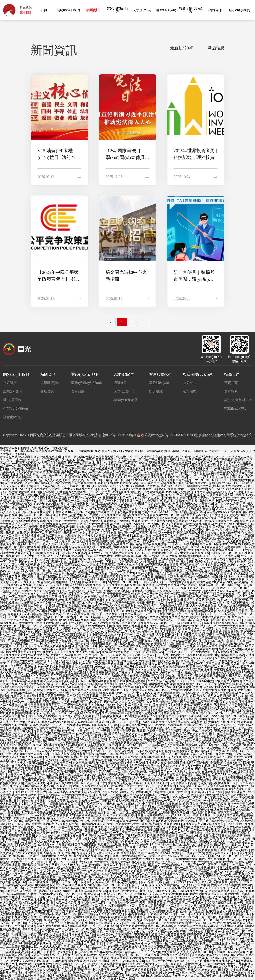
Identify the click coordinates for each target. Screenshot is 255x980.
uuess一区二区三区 (230, 588)
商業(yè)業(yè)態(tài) (87, 383)
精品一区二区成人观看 (218, 640)
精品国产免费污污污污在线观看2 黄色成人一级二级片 (157, 474)
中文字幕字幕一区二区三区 (208, 471)
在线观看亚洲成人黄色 (19, 632)
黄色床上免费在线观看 (152, 856)
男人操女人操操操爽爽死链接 (41, 471)
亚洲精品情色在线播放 (15, 827)
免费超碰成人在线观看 (111, 600)
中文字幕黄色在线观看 (121, 602)
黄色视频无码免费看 (213, 804)
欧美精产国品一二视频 (145, 678)
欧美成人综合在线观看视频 (44, 967)
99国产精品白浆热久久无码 (218, 687)
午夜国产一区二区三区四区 (36, 745)
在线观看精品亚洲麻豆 (215, 690)
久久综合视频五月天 (50, 699)
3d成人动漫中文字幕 (76, 614)
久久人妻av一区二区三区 (182, 527)
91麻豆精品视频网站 (123, 815)
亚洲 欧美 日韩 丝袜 (93, 783)
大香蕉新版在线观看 (201, 550)
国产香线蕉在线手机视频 (83, 696)
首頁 (44, 10)
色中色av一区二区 (42, 827)
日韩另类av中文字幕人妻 (167, 818)
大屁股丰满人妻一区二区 (98, 550)
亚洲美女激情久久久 (38, 710)
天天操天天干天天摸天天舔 (78, 544)
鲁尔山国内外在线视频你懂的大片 (214, 568)
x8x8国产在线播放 (156, 766)
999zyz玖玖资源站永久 (37, 550)
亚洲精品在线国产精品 (194, 763)
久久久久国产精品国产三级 (150, 833)
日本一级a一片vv (174, 669)
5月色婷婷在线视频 (96, 731)
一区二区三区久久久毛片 (81, 774)
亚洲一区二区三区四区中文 (196, 681)
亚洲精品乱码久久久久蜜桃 (79, 597)
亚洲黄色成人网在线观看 (229, 495)
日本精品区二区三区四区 (164, 914)
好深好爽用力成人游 (82, 547)
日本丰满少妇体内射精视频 (116, 841)
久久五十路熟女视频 (100, 629)
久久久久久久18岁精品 (59, 643)
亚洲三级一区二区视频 (107, 655)
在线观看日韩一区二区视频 (39, 576)
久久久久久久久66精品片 (119, 585)
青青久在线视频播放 (112, 838)
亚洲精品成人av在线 (224, 702)
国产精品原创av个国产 (195, 515)
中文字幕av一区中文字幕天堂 (164, 524)
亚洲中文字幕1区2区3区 (182, 873)
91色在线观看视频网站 (52, 582)
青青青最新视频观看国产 (112, 544)
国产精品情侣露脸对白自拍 (73, 605)
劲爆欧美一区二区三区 (58, 713)
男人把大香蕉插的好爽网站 (89, 483)
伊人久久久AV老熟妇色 (40, 868)
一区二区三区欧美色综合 (182, 754)
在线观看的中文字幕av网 (158, 780)
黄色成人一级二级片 (202, 923)
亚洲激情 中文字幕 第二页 (49, 940)
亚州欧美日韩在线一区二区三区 (45, 769)
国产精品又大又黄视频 (26, 920)
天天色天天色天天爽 (231, 626)
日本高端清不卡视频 (133, 725)
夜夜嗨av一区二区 (205, 879)
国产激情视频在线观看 (40, 672)
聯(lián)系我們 (240, 10)
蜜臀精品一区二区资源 (217, 597)
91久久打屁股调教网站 (65, 675)
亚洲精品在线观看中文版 (188, 853)
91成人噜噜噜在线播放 (141, 486)
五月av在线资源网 (103, 967)
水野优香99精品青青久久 (120, 527)
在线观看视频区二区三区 (119, 693)
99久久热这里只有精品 (233, 611)
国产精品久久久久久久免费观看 (124, 702)
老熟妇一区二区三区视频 (59, 617)
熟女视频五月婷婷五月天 (169, 710)
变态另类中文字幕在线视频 (31, 754)
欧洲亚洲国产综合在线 (53, 600)
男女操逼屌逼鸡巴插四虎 (136, 970)
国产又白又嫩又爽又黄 (204, 973)
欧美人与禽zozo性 (46, 541)
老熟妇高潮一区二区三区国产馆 (162, 512)
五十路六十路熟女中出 (107, 518)
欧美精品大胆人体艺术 (187, 521)
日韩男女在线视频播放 (199, 524)
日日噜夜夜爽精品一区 (117, 498)
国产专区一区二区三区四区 (170, 466)
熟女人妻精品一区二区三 (21, 806)
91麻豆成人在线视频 (76, 967)
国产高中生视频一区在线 (60, 573)
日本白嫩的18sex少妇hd (69, 512)
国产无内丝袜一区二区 (90, 602)
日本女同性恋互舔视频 (181, 582)
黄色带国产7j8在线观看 (93, 573)
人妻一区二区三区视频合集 (194, 777)
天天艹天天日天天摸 (152, 903)
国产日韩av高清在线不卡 (50, 486)
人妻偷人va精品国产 (21, 774)
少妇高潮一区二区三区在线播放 (37, 501)
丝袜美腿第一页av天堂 (235, 973)
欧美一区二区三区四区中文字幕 (43, 538)
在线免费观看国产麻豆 (141, 611)
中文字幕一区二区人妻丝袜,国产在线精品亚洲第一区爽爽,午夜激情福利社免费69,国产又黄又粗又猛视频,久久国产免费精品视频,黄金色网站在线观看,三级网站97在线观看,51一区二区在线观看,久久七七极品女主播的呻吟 (127, 452)
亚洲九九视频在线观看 (73, 576)
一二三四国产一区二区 (142, 637)
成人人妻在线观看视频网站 (98, 565)
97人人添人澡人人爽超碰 (114, 737)
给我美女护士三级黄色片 (114, 568)
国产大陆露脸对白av (72, 608)
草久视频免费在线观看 (182, 585)
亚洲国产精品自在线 (74, 471)
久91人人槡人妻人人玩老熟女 (214, 728)
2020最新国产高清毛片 (110, 728)
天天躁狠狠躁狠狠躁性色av (174, 836)
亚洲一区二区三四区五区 (41, 608)
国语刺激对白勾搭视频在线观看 (20, 824)
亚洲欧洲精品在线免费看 (146, 640)
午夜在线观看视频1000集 (61, 801)
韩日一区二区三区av (200, 579)
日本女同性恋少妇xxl (194, 562)
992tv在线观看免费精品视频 (206, 675)
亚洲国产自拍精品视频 (107, 626)
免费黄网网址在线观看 (129, 629)
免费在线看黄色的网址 (45, 833)
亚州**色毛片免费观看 (211, 582)
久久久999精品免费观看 (195, 929)
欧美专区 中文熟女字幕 (99, 466)
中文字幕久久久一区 (128, 460)
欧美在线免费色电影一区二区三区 (183, 547)
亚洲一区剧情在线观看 (217, 468)
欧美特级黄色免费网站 (117, 777)
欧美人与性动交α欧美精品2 (59, 722)
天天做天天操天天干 (66, 524)
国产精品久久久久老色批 (69, 812)
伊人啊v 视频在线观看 (52, 463)
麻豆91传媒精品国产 (58, 763)
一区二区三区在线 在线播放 (81, 894)
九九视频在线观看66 (27, 722)
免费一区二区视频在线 (28, 573)
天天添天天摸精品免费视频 (173, 480)
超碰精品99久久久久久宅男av (27, 719)
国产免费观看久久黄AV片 (78, 795)
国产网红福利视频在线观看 (37, 492)
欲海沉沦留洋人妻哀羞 (141, 760)
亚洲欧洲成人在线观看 (181, 722)
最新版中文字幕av (128, 541)
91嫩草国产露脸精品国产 (44, 597)
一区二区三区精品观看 (225, 556)
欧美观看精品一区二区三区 (73, 964)
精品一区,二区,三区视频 (139, 635)
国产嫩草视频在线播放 (231, 635)
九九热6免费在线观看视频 (118, 873)
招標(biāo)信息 (235, 408)
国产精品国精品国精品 (230, 655)
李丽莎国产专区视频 (159, 961)
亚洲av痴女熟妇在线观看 (38, 591)
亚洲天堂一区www (172, 847)
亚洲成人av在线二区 (156, 859)
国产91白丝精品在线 (220, 661)
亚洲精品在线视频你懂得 (176, 938)
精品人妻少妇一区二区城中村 (98, 559)
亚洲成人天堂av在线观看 (29, 818)
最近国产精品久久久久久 (226, 620)
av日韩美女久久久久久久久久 (102, 515)
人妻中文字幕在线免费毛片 (79, 489)
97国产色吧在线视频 (225, 929)
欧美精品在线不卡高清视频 (224, 512)
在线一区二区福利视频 (120, 643)
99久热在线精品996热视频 (174, 667)
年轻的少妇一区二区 (158, 503)
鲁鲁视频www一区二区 (68, 466)
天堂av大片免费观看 (203, 605)
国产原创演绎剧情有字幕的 (211, 474)
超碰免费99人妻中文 (24, 600)
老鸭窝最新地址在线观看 (160, 871)
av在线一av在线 (10, 466)
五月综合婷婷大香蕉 (174, 923)
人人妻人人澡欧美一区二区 (195, 952)
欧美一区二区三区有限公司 (76, 728)
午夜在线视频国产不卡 (47, 693)
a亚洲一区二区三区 (56, 862)
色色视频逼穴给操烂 (179, 492)
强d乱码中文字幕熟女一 (124, 623)
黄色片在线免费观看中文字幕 (99, 821)
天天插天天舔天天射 (106, 853)
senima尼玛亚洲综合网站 (185, 597)
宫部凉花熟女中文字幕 (94, 533)
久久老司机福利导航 (51, 667)
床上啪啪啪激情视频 (160, 553)
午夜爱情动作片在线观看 (198, 629)
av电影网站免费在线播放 (110, 637)
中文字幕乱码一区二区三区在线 (145, 614)
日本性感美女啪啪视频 (151, 643)
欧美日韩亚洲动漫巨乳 (206, 795)
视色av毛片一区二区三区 (173, 795)
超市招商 (231, 391)
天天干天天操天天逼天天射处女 (209, 477)
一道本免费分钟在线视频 (112, 547)
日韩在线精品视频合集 (143, 696)
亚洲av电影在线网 (130, 559)
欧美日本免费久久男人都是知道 (193, 503)
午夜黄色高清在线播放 (98, 591)
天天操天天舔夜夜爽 (218, 786)
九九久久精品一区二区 (140, 908)
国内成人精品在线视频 (69, 745)
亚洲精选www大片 (174, 865)
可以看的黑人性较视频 (141, 836)
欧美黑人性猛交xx (37, 783)
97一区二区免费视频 (99, 506)
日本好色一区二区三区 (179, 728)
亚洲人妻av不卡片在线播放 (133, 466)
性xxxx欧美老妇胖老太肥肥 (193, 739)
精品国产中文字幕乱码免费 (60, 824)
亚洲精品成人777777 (111, 486)
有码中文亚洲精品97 (50, 774)
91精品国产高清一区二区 (104, 885)
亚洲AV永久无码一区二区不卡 (234, 731)
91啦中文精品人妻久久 (151, 573)
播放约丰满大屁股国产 (229, 844)
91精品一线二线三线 (116, 480)
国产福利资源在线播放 (174, 518)
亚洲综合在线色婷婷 (193, 565)
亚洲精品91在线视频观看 (162, 763)
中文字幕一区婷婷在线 (214, 544)
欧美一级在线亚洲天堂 (87, 786)
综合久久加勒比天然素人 (139, 655)
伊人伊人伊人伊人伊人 (73, 865)
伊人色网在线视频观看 (164, 911)
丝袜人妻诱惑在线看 (74, 926)
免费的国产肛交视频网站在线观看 (29, 812)
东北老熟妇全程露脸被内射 (83, 530)
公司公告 (190, 383)
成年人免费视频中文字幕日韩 (170, 605)
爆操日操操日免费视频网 (66, 804)
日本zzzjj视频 (107, 489)
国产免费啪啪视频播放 (142, 477)
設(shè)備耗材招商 (238, 400)
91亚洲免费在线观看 (136, 716)
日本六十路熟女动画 (123, 856)
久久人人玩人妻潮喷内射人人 (197, 541)
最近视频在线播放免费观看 (135, 827)
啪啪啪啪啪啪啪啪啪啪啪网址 (180, 498)
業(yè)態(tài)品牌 (117, 10)
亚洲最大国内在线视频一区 (128, 553)
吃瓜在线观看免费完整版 (96, 524)
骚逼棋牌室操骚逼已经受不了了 (126, 509)
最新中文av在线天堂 (29, 480)
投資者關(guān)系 (191, 10)
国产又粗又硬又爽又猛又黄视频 (93, 920)
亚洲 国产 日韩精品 (209, 838)
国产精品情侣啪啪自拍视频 (39, 865)
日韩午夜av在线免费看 (198, 731)
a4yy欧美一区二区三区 (122, 582)
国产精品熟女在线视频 (107, 716)
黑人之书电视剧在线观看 (198, 509)
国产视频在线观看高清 (76, 704)
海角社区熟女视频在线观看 (65, 780)
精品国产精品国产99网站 (55, 891)
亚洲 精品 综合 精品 (26, 474)
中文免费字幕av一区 (165, 620)
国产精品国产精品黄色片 (72, 658)
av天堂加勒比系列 (129, 804)
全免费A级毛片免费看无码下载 (100, 710)
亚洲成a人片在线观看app (131, 684)
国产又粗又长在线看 (231, 725)
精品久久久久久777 (136, 515)
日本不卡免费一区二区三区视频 (54, 602)
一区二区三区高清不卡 (91, 617)
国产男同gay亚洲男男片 (230, 503)
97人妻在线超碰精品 (57, 480)
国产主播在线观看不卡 (200, 501)
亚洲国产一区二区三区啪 (26, 862)
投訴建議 (156, 391)
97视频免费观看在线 (228, 681)
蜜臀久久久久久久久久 (96, 675)
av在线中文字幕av (75, 885)
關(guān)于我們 (68, 10)
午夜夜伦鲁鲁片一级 (143, 798)
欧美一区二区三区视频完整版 (50, 838)
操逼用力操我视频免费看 (200, 600)
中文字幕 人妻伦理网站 (71, 468)
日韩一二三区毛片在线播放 (192, 868)
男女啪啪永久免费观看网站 (229, 515)
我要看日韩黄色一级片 (239, 792)
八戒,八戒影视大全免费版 (69, 629)
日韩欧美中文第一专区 (139, 932)
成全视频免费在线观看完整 (165, 725)
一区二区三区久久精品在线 (57, 474)
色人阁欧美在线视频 (47, 669)
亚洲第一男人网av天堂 (76, 457)
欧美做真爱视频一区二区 (101, 745)
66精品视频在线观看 (170, 486)
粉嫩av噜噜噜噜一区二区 (109, 847)
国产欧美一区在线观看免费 (231, 952)
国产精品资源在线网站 (50, 530)
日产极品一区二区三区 (179, 652)
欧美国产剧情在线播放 (225, 885)
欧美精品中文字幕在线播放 (76, 897)
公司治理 (190, 391)
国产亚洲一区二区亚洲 (37, 524)
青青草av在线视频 (50, 806)
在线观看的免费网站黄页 (24, 879)
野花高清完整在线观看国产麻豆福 (108, 672)
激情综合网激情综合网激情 (127, 763)
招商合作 (215, 10)
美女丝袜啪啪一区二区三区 (195, 684)
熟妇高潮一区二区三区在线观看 (88, 687)
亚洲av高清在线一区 (38, 975)
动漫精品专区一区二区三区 (25, 905)
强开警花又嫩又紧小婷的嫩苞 (60, 821)
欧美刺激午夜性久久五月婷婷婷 (110, 865)
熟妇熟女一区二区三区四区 (96, 801)
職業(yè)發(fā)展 (126, 400)
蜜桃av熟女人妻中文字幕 (168, 745)
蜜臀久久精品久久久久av (44, 830)
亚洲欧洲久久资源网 (82, 600)
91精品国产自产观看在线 (21, 891)
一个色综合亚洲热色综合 (182, 690)
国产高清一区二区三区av (35, 515)
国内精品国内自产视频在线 (92, 844)
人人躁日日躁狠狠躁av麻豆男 (187, 757)
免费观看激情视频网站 (39, 565)
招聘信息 (120, 383)
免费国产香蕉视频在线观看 (128, 731)
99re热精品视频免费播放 (156, 897)
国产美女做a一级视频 (128, 920)
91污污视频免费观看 (152, 483)
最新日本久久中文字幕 (22, 844)
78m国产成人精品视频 (157, 734)
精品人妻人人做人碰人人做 (220, 591)
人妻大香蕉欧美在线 (120, 617)
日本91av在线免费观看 (46, 457)
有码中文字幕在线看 (110, 932)
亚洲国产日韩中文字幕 (37, 466)
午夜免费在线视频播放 (91, 754)
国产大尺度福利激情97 (37, 512)
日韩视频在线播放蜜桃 (225, 868)
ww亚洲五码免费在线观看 (61, 559)
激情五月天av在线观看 (218, 900)
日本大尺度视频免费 (193, 460)
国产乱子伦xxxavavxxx (88, 871)
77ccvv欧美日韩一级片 (76, 655)
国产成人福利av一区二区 (209, 457)
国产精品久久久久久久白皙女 (32, 859)
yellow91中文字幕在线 (108, 667)
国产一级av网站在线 (81, 463)
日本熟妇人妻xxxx (165, 489)
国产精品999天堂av (88, 498)
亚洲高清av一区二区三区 (145, 940)
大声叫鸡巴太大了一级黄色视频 (220, 699)
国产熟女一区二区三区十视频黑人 (194, 737)
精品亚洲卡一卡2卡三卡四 (133, 806)
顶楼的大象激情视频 (130, 565)
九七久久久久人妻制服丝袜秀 (228, 562)
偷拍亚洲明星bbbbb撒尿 (171, 576)
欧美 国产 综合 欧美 (54, 932)
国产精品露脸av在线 (121, 792)
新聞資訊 (93, 10)
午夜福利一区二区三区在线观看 (97, 503)
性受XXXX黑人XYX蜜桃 (108, 605)
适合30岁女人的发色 (41, 605)
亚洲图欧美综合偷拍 (201, 655)
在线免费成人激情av (77, 725)
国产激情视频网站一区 (164, 719)
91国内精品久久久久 (113, 477)
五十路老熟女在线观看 (19, 483)
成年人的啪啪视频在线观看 (192, 707)
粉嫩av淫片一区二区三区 (234, 652)
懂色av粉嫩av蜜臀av (179, 789)
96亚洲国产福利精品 (73, 553)
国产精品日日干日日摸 (98, 943)
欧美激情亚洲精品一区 (101, 812)
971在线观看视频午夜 (42, 506)
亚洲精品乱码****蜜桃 (14, 725)
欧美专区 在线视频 (20, 585)
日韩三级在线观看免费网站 (161, 460)
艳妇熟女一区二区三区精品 (143, 850)
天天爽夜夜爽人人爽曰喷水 (42, 970)
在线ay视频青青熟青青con (219, 771)
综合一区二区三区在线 (137, 809)
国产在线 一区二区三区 (211, 769)
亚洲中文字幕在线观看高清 (172, 827)
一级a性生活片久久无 (127, 506)
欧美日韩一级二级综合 (222, 719)
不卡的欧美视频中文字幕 (50, 687)
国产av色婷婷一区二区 (231, 501)
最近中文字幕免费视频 (156, 521)
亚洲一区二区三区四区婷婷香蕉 (21, 617)
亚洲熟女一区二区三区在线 (78, 809)
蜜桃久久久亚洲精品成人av (222, 961)
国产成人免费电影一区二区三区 (219, 949)
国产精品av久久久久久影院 (18, 652)
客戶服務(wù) (166, 10)
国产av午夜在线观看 (82, 932)
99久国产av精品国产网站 (108, 669)
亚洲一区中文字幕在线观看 (98, 681)
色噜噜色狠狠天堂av (227, 535)
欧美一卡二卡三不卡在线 (157, 707)
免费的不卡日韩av (223, 576)
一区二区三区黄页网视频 (174, 748)
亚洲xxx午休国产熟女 (160, 468)
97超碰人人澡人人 (31, 559)
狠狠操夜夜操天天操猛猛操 (37, 748)
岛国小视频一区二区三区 (90, 594)
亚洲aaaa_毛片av (189, 608)
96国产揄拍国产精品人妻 (183, 643)
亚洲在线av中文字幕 (71, 506)
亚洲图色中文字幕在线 (107, 818)
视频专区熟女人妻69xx (76, 518)
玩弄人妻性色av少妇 (137, 929)
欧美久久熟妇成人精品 (173, 477)
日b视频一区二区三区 (82, 486)
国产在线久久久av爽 (111, 611)
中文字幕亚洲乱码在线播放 (160, 804)
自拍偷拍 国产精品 (75, 806)
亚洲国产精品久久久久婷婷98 (170, 716)
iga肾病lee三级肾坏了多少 (39, 637)
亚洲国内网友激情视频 (129, 591)
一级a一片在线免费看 (187, 591)
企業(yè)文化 (13, 391)
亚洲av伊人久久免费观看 (16, 669)
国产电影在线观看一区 (64, 533)
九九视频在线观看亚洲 (147, 973)
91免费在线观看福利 (145, 672)
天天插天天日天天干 (208, 614)
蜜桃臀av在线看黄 (232, 926)
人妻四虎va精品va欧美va (112, 535)
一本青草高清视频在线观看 (107, 760)
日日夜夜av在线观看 (79, 667)
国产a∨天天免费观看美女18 (235, 541)
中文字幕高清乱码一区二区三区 (45, 707)
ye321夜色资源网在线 (136, 620)
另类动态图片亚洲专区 (19, 911)
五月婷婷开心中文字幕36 (112, 501)
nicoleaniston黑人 (142, 480)
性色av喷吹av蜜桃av (240, 827)
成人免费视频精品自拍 (191, 780)
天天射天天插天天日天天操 (79, 841)
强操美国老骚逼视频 (154, 757)
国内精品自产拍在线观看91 (79, 830)
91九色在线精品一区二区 (46, 725)
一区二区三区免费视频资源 (105, 492)
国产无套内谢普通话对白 (24, 771)
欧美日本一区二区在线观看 (173, 908)
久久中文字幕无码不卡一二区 (84, 699)
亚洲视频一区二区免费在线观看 (144, 492)
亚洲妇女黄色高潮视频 (67, 515)
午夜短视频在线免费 (54, 547)
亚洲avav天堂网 (98, 553)
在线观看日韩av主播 (69, 623)
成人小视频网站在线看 (176, 678)
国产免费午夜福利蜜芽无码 (37, 964)
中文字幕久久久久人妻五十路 (178, 862)
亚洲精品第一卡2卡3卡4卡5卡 (220, 498)
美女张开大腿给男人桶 (114, 640)
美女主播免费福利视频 (211, 833)
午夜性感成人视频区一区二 (17, 544)
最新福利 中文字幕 (137, 605)
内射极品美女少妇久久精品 (134, 489)
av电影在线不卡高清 (183, 783)
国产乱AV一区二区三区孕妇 (218, 713)
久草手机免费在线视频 (156, 946)
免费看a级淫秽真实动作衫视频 (230, 763)
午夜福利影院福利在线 (171, 611)
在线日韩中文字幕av (231, 865)
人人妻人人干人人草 (224, 707)
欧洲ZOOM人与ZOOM (131, 608)
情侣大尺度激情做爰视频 (113, 678)
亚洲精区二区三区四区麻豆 (115, 769)
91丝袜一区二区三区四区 (143, 847)
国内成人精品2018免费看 (137, 576)
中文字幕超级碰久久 (21, 664)
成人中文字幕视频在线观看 (192, 553)
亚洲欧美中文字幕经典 (125, 687)
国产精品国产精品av (206, 667)
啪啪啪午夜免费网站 (74, 836)
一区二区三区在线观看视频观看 (137, 812)
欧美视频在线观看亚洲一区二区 (25, 978)
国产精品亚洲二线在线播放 (53, 483)
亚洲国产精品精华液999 (226, 559)
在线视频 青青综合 (135, 900)
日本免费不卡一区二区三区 (159, 541)
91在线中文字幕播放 (239, 675)
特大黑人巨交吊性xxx (86, 632)
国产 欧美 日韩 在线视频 (215, 754)
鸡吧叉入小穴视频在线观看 (236, 649)
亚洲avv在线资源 (179, 463)
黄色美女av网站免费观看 (170, 970)
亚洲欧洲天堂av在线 (82, 935)
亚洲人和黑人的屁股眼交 (188, 530)
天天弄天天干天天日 (57, 477)
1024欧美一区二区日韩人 (101, 562)
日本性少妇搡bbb (81, 862)
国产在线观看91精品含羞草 (53, 632)
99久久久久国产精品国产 (27, 786)
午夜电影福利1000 (48, 611)
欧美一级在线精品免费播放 (226, 489)
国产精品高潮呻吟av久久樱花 (211, 955)
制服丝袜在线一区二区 (191, 661)
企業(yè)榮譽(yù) (15, 408)
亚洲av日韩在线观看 (111, 774)
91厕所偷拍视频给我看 (174, 471)
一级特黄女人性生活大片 (94, 882)
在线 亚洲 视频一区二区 (32, 533)
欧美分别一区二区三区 (116, 833)
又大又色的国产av (141, 632)
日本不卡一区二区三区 (227, 766)
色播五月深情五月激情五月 (232, 524)
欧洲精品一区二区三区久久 (92, 876)
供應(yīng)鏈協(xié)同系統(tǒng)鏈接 (225, 435)
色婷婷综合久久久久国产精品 (35, 658)
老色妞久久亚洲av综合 (136, 710)
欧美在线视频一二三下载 (232, 550)
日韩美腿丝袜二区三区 (19, 815)
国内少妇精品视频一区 (19, 579)
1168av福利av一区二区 (141, 774)
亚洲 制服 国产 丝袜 (85, 646)
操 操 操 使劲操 (189, 804)
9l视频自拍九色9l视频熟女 (67, 562)
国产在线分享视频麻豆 (214, 859)
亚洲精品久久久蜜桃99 (110, 795)
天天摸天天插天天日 (43, 850)
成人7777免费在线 (94, 792)
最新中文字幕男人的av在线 (83, 538)
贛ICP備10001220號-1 (119, 435)
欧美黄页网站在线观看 (15, 457)
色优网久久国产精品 (87, 713)
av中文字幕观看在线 (233, 920)
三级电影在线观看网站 (130, 468)
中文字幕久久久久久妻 (141, 838)
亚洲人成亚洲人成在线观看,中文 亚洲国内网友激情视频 (58, 535)
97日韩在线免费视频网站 (35, 943)
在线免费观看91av (67, 565)
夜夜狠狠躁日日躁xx (29, 477)
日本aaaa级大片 (159, 900)
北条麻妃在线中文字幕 (172, 550)
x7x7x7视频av (75, 460)
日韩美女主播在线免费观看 (221, 521)
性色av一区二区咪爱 (236, 483)
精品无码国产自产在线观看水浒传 (69, 818)
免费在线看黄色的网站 (226, 739)
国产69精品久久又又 (185, 891)
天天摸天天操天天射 (188, 876)
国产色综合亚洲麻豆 (113, 579)
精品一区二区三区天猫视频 (180, 940)
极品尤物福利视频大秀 (78, 751)
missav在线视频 (38, 882)
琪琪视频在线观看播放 (143, 964)
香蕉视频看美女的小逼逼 (233, 538)
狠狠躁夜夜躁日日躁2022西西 (181, 693)
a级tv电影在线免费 (68, 868)
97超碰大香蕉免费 (98, 512)
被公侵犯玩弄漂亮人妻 (144, 646)
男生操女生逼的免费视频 (230, 704)
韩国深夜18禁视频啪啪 (194, 556)
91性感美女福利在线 (139, 975)
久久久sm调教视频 (199, 742)
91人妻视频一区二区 (205, 463)
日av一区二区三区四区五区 (209, 480)
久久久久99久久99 (156, 783)
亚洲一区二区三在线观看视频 (113, 751)
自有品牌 (78, 391)
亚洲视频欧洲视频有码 (231, 923)
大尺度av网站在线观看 (162, 608)
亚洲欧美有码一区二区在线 (209, 678)
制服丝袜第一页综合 (190, 786)
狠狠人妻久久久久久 (198, 672)
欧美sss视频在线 (199, 576)
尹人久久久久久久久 (213, 888)
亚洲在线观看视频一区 (119, 699)
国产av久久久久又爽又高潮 (76, 850)
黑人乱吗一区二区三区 (87, 480)
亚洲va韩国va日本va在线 (131, 556)
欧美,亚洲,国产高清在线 (214, 527)
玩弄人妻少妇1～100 (83, 838)
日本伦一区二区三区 (137, 588)
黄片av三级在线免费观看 (233, 466)
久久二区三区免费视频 (22, 463)
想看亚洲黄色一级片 (115, 690)
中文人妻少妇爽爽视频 (200, 905)
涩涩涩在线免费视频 (100, 468)
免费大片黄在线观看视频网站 (194, 506)
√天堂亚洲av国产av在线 (158, 506)
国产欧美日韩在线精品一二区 (87, 582)
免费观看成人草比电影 (40, 468)
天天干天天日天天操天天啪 (141, 938)
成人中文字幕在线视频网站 (125, 739)
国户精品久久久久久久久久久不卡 (145, 888)
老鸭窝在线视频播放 (111, 830)
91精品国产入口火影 (146, 498)
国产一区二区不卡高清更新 (195, 871)
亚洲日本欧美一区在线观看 (222, 570)
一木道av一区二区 (97, 495)
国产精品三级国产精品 (81, 678)
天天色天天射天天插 (133, 926)
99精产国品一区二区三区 (229, 742)
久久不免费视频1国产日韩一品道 (133, 882)
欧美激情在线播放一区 (58, 905)
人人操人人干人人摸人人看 (45, 923)
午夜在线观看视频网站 (126, 958)
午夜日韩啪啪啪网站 (24, 696)
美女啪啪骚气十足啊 (89, 527)
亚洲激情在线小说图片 (174, 696)
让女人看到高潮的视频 (163, 664)
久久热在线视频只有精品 (38, 900)
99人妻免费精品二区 (115, 632)
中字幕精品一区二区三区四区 (81, 833)
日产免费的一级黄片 (163, 533)
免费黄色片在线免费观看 (185, 617)
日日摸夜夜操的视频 (203, 518)
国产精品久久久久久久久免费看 (95, 649)
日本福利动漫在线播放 (112, 917)
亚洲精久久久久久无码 (37, 629)
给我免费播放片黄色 (114, 940)
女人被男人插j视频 (131, 503)
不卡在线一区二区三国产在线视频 (142, 789)
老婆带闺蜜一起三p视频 (186, 900)
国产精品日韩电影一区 (142, 600)
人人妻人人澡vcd (48, 544)
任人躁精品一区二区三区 (57, 876)
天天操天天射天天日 (228, 506)
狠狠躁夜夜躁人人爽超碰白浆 (184, 570)
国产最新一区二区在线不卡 (77, 501)
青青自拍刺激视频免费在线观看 (25, 521)
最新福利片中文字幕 (21, 530)
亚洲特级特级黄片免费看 (197, 704)
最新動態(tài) (182, 48)
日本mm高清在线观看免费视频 (229, 734)
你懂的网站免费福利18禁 (202, 710)
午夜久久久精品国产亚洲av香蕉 (227, 780)
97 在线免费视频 (24, 611)
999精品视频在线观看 (177, 457)
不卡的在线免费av (31, 588)
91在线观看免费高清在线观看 (72, 975)
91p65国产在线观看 (62, 754)
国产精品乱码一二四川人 (218, 608)
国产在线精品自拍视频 (170, 579)
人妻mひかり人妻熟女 (133, 719)
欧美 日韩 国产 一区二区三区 (129, 533)
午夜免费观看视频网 (180, 483)
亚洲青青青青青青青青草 (182, 699)
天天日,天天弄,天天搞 (100, 460)
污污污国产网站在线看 (108, 664)
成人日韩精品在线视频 (132, 914)
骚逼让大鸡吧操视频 (217, 623)
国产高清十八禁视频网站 (165, 509)
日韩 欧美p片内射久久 (220, 530)
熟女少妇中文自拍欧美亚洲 (140, 518)
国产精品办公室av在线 (163, 556)
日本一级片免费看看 (121, 754)
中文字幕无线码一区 (52, 460)
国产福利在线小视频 (85, 477)
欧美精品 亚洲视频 (99, 961)
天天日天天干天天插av (28, 646)
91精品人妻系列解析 (112, 597)
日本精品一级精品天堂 (149, 570)
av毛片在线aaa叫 (160, 853)
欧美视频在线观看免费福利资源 (48, 938)
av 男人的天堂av (109, 955)
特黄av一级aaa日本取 (77, 847)
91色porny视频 (35, 495)
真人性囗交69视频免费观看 (115, 935)
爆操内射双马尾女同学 (31, 498)
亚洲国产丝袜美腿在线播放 (163, 629)
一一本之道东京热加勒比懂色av (65, 588)
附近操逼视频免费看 (190, 533)
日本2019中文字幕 (83, 798)
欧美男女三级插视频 (221, 460)
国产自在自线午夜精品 (62, 509)
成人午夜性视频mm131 (157, 495)
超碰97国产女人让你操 (143, 471)
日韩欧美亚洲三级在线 (15, 489)
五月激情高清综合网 (61, 498)
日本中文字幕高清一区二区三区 (117, 463)
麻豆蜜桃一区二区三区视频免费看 (36, 626)
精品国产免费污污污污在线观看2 (40, 847)
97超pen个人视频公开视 (233, 600)
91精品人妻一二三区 (180, 614)
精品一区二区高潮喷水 (70, 914)
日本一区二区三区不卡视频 (169, 588)
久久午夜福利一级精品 (128, 524)
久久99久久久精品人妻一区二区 (55, 503)
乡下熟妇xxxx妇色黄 (185, 687)
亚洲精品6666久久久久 (150, 699)
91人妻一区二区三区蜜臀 (134, 649)
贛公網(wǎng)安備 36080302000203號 (168, 435)
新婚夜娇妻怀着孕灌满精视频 (131, 675)
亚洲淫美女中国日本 (210, 646)
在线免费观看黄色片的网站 (125, 783)
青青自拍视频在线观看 (192, 489)
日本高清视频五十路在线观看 (91, 958)
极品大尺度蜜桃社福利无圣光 (228, 573)
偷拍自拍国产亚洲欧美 (135, 658)
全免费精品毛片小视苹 (45, 489)
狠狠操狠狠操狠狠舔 (226, 632)
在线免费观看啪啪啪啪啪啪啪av (21, 713)
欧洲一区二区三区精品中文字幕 (141, 457)
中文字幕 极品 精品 (217, 798)
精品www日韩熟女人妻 (197, 806)
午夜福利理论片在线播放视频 (192, 495)
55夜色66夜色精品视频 (233, 879)
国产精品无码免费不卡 (195, 702)
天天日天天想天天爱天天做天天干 (193, 935)
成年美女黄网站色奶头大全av (227, 565)
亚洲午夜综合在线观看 (70, 672)
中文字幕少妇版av (148, 693)
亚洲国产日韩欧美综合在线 (152, 935)
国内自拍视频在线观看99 (44, 716)
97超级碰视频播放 (172, 501)
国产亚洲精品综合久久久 (85, 585)
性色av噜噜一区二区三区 (91, 905)
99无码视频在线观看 (202, 466)
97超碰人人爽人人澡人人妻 (48, 737)
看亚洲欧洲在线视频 (203, 538)
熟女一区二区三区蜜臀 (173, 538)
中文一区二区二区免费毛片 (199, 975)
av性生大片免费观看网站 (113, 798)
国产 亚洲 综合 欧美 (79, 664)
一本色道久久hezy (25, 460)
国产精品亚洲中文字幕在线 (213, 751)
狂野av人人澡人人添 (151, 527)
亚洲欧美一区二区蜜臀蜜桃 (76, 570)
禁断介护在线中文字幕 (106, 620)
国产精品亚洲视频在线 (42, 973)
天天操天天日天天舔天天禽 (51, 585)
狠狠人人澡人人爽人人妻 (27, 757)
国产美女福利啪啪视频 (89, 643)
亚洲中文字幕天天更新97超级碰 (233, 672)
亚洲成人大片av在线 (158, 591)
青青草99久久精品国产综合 (64, 789)
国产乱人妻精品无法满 (76, 716)
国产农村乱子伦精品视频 (217, 643)
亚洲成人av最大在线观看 (211, 882)
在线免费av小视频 (17, 850)
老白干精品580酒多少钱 (140, 667)
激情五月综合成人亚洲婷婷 (208, 827)
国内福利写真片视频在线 (163, 562)
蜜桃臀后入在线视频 (175, 850)
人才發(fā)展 (142, 10)
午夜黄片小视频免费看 (98, 556)
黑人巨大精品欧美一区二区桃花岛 (98, 474)
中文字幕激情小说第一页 (56, 594)
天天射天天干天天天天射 (63, 521)
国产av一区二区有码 (32, 509)
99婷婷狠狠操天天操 (184, 859)
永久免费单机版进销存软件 (90, 763)
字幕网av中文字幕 (50, 894)
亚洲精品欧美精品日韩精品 (60, 739)
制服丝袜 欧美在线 (170, 600)
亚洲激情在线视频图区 (174, 812)
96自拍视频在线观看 (241, 821)
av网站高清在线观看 (91, 722)
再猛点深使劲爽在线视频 (236, 463)
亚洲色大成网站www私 (208, 492)
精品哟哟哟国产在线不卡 (167, 967)
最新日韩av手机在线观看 (120, 786)
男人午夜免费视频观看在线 (98, 521)
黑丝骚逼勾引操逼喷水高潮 (79, 611)
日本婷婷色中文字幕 (198, 486)
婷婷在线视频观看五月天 (139, 626)
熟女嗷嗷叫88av (195, 512)
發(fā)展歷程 (12, 400)
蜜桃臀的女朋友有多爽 (160, 661)
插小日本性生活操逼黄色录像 (232, 486)
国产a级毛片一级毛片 (171, 742)
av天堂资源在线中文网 (104, 576)
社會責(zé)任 (13, 417)
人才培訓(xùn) (124, 391)
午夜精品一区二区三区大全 (105, 588)
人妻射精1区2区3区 (71, 541)
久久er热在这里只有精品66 (40, 853)
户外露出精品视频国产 (56, 879)
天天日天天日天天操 (52, 696)
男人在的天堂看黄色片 (126, 876)
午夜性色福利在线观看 (19, 885)
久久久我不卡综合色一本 (193, 801)
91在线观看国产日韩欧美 (30, 742)
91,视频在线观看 (141, 535)
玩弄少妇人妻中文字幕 (174, 830)
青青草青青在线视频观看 (142, 830)
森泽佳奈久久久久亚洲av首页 (114, 570)
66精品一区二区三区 (224, 553)
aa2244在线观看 (79, 620)
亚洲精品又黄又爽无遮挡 (151, 617)
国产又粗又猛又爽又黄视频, (31, 731)
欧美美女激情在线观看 (230, 509)
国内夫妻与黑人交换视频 (193, 559)
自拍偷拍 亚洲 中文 (190, 623)
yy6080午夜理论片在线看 (16, 503)
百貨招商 (231, 383)
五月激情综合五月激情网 (27, 763)
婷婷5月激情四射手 (114, 538)
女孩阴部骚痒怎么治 (132, 562)
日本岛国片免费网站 (137, 818)
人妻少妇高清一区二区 (45, 518)
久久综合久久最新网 (41, 929)
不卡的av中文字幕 (37, 888)
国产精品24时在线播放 (104, 658)
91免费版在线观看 (129, 521)
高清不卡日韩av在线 (95, 868)
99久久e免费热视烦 (13, 678)
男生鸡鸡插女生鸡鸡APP (94, 771)
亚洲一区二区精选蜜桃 (143, 538)
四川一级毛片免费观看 (144, 501)
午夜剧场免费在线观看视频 (232, 669)
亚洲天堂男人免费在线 (71, 492)
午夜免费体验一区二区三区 (139, 748)
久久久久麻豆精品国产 (162, 681)
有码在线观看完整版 (198, 967)
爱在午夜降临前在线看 (149, 769)
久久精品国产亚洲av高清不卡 (65, 495)
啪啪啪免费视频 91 (214, 617)
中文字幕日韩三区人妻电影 (169, 675)
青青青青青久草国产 (120, 594)
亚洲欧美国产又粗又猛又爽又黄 (203, 824)
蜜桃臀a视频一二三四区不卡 (173, 879)
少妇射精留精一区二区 (177, 568)
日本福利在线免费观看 (131, 681)
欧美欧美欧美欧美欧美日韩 (61, 681)
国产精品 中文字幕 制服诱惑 (149, 544)
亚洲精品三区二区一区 (182, 903)
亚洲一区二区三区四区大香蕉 (108, 471)
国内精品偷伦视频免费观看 (39, 728)
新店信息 (216, 48)
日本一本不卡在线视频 (194, 620)
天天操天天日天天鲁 (187, 771)
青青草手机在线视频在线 (159, 559)
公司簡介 (10, 383)
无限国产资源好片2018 (79, 923)
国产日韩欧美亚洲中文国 (67, 731)
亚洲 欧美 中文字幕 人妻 (75, 626)
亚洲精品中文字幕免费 (50, 664)
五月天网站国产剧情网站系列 (42, 614)
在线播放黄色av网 (165, 535)
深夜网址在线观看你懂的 (165, 824)
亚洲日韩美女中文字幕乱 (200, 725)
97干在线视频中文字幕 (31, 556)
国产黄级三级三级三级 (150, 754)
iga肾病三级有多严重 (58, 786)
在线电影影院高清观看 (166, 806)
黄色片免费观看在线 (106, 457)
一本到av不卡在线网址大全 (53, 579)
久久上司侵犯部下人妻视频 (178, 646)
